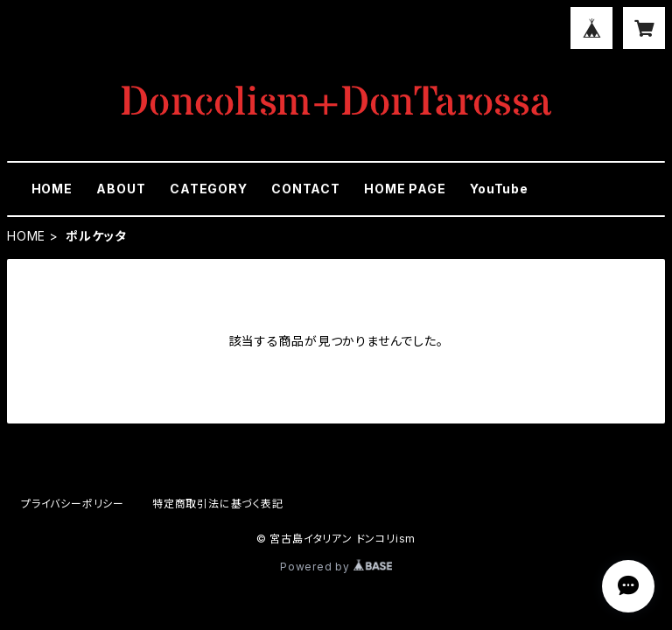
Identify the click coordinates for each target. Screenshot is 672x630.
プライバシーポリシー (73, 504)
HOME (52, 189)
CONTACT (306, 189)
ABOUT (121, 189)
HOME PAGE (405, 189)
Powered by (336, 567)
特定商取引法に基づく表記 (218, 504)
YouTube (499, 189)
